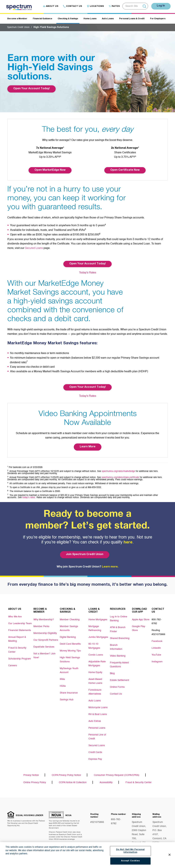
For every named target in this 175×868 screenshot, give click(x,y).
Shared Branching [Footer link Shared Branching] (120, 637)
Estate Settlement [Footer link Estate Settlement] (120, 678)
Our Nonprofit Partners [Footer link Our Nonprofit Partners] (46, 640)
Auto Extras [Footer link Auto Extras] (95, 718)
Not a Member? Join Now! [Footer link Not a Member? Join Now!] (44, 655)
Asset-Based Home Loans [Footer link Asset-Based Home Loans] (95, 679)
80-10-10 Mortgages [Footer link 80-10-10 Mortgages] (94, 645)
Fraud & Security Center (139, 779)
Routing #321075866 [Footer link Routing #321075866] (158, 631)
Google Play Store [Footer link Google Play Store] (139, 628)
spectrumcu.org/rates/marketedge (118, 471)
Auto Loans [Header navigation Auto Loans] (108, 19)
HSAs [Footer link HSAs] (63, 684)
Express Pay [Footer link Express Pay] (95, 755)
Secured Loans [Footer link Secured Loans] (97, 742)
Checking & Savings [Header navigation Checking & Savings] (68, 19)
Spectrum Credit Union (19, 27)
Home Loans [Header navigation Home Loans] (90, 19)
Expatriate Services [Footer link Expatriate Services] (44, 646)
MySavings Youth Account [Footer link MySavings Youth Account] (69, 669)
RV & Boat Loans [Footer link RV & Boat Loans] (98, 711)
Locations (94, 6)
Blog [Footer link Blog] (112, 671)
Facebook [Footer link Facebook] (157, 640)
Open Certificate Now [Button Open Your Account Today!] (125, 170)
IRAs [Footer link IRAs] (62, 677)
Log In (160, 6)
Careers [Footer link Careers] (13, 664)
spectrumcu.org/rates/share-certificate (120, 477)
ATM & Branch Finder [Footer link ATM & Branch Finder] (118, 628)
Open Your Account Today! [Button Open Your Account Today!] (87, 264)
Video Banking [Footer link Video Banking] (118, 654)
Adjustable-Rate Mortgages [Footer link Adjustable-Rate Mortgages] (97, 662)
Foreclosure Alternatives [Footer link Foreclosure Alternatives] (95, 689)
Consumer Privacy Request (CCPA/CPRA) (117, 772)
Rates (113, 6)
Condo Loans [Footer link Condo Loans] (96, 653)
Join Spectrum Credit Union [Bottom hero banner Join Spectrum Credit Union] (84, 554)
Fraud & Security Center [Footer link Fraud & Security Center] (17, 649)
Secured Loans (34, 248)
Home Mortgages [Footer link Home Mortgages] (98, 619)
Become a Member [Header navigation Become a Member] (17, 19)
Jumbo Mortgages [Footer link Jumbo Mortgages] (98, 636)
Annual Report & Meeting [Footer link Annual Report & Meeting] (17, 638)
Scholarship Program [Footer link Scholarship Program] (20, 657)
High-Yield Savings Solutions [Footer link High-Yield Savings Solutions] (70, 658)
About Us (49, 6)
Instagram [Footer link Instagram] (157, 660)
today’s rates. (29, 497)
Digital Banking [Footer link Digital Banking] (68, 636)
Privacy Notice (31, 772)
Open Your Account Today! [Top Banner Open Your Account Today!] (32, 89)
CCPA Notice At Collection (73, 779)
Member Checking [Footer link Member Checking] (70, 619)
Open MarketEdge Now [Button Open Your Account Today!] (50, 170)
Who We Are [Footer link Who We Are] (15, 616)
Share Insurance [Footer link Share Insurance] (69, 691)
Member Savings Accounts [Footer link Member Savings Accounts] (69, 628)
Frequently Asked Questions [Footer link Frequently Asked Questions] (119, 662)
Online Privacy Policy (35, 779)
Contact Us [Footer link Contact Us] (116, 691)
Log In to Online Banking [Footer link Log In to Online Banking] (119, 618)
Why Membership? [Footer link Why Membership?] (44, 619)
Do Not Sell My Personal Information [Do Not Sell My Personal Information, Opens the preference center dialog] (130, 851)
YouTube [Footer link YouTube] (156, 653)
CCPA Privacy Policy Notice (66, 772)
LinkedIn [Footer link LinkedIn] (156, 646)
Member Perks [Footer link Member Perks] (41, 626)
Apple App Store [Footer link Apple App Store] (141, 619)
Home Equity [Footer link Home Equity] (95, 670)
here (128, 542)
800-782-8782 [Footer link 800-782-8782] (157, 621)
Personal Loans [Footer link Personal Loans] (97, 725)
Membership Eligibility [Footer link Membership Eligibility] (45, 633)
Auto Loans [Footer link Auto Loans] (95, 697)
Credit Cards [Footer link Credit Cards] (95, 749)
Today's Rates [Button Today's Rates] (88, 273)
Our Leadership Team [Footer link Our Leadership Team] (20, 623)
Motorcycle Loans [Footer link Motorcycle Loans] (98, 704)
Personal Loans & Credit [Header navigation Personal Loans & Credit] (132, 19)
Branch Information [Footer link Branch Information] (116, 645)
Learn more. (110, 567)
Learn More (88, 447)
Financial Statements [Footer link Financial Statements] (20, 630)
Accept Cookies (130, 861)
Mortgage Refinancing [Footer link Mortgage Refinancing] (95, 628)
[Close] (170, 855)
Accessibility (106, 779)
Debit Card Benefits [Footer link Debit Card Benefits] (70, 643)
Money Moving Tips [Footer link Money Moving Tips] (70, 650)
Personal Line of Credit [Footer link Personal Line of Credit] (97, 733)
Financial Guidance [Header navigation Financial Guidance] (43, 19)
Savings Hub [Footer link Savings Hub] (67, 697)
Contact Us (71, 6)
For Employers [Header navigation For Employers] (158, 19)
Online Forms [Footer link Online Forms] (117, 684)
